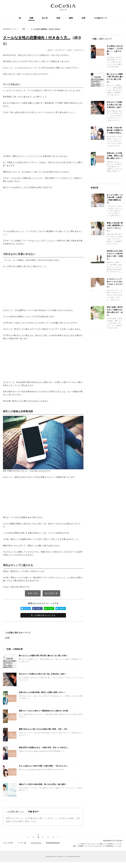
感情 (71, 18)
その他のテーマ (100, 18)
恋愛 (32, 18)
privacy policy (36, 844)
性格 (58, 18)
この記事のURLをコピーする (43, 615)
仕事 (83, 18)
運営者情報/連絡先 (53, 844)
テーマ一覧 (22, 844)
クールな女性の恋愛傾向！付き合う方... (37, 38)
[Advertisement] (43, 134)
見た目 (45, 18)
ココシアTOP (8, 844)
